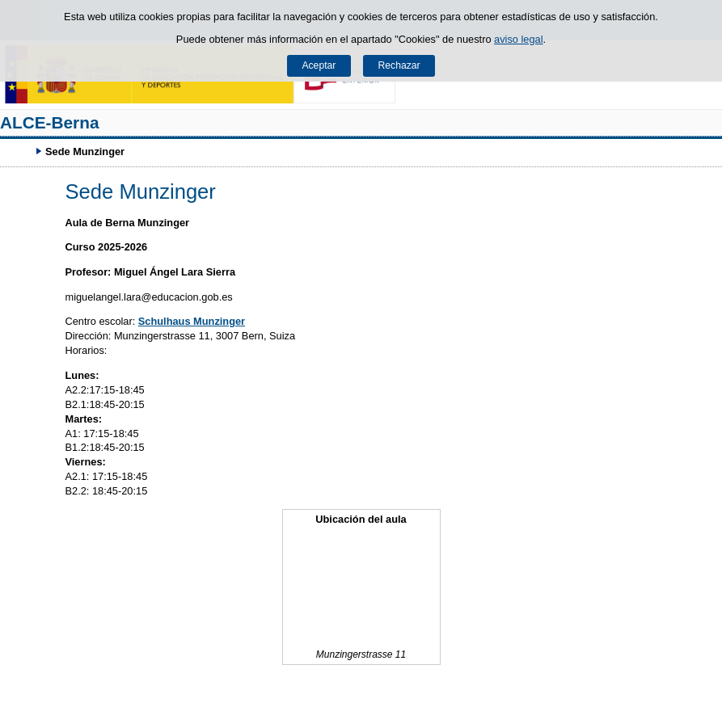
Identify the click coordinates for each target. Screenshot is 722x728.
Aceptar (319, 65)
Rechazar (399, 65)
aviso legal (518, 39)
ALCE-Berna (50, 122)
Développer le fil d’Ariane (20, 151)
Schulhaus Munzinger (192, 321)
